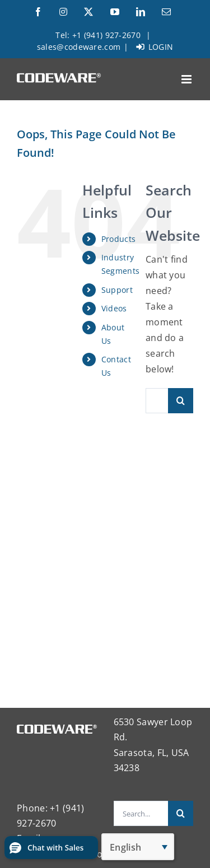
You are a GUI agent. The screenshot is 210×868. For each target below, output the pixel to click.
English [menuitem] (125, 847)
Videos (114, 308)
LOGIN (155, 47)
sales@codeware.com (79, 47)
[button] (51, 848)
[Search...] (157, 401)
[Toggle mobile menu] (187, 79)
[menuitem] (138, 847)
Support (117, 290)
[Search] (181, 401)
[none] (138, 847)
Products (118, 239)
